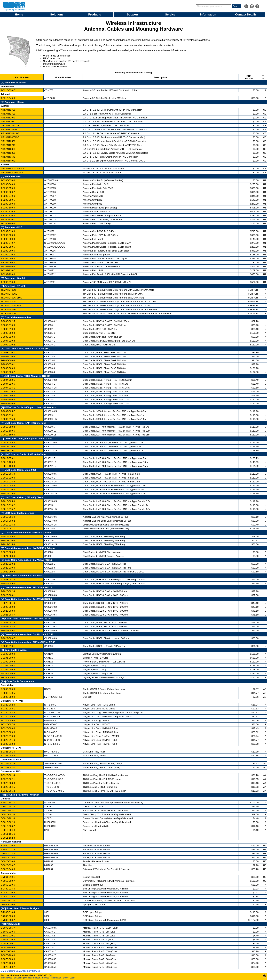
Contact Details (246, 14)
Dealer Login (69, 978)
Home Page (7, 978)
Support (132, 14)
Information (208, 14)
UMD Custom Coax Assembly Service (20, 971)
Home (19, 14)
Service (170, 14)
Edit (51, 975)
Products (95, 14)
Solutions (57, 14)
